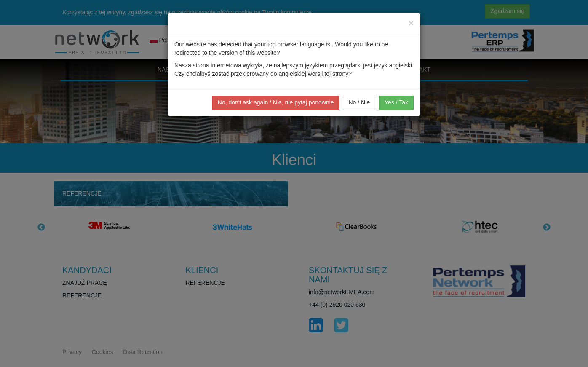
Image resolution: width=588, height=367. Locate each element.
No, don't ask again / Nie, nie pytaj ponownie (276, 102)
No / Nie (359, 102)
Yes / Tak (396, 102)
